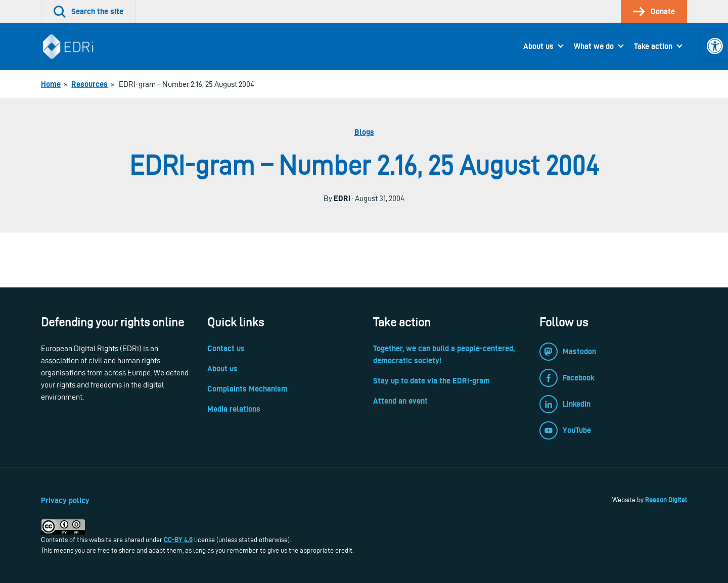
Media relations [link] (234, 409)
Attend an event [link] (400, 401)
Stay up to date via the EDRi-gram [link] (431, 381)
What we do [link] (594, 46)
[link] (715, 46)
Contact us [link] (226, 348)
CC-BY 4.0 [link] (178, 540)
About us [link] (538, 46)
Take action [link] (653, 46)
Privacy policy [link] (65, 500)
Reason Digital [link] (666, 500)
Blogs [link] (364, 132)
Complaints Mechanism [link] (247, 389)
